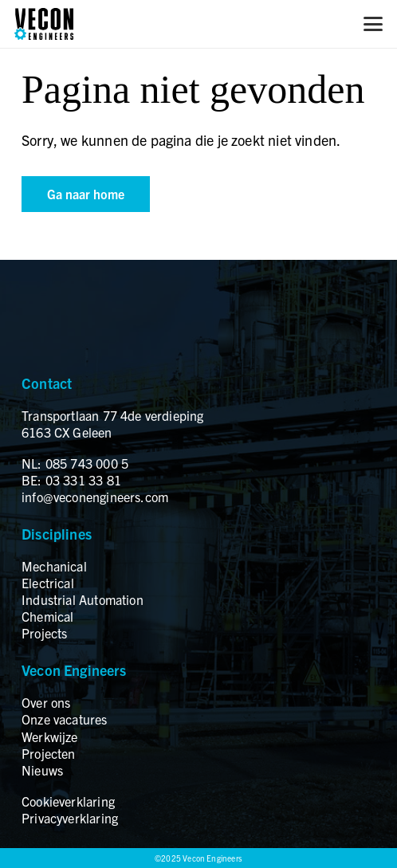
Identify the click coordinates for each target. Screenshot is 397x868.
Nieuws (42, 770)
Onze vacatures (65, 719)
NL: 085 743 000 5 (75, 463)
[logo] (44, 24)
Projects (44, 633)
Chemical (47, 616)
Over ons (46, 702)
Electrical (48, 583)
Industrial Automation (83, 599)
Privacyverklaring (70, 818)
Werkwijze (50, 736)
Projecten (49, 753)
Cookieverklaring (68, 801)
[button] (373, 24)
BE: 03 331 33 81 (71, 480)
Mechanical (54, 566)
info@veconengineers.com (95, 497)
